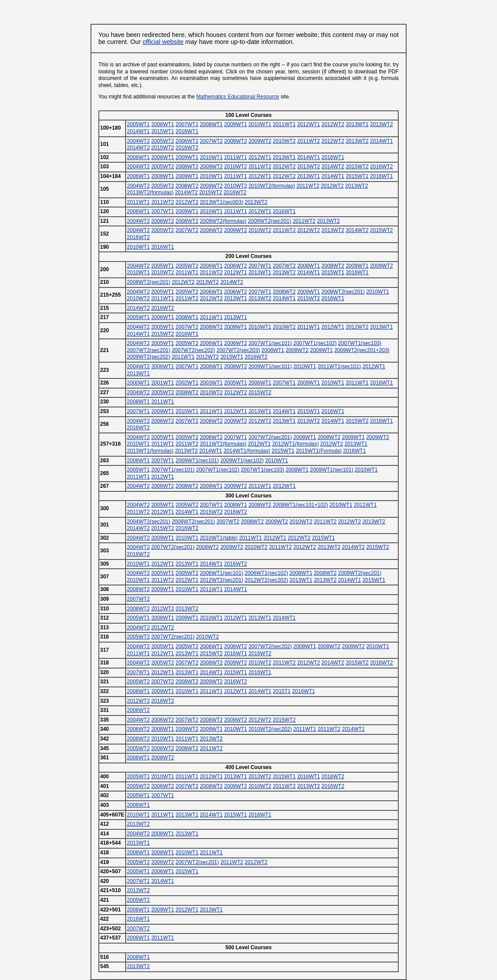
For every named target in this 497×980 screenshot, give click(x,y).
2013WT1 (357, 124)
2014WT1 (138, 131)
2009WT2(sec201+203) (362, 350)
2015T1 (282, 691)
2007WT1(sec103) (360, 343)
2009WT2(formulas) (223, 221)
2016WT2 (187, 148)
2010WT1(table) (219, 538)
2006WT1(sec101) (221, 573)
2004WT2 (138, 141)
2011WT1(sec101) (339, 367)
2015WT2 (162, 148)
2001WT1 (162, 383)
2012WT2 (333, 124)
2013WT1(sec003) (221, 202)
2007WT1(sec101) (270, 343)
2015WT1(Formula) (319, 451)
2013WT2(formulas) (150, 192)
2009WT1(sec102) (242, 461)
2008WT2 (236, 141)
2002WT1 (187, 383)
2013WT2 (382, 124)
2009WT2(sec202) (149, 357)
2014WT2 (138, 148)
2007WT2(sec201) (149, 350)
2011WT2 (309, 141)
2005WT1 (138, 124)
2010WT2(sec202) (270, 729)
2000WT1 (138, 383)
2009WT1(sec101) (270, 367)
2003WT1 (211, 383)
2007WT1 (187, 124)
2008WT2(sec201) (149, 282)
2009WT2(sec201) (270, 221)
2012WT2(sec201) (221, 580)
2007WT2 (211, 141)
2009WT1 (236, 124)
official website (163, 42)
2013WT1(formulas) (150, 451)
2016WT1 (187, 131)
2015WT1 (162, 131)
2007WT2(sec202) (193, 350)
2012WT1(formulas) (295, 444)
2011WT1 (284, 124)
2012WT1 (309, 124)
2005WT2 (162, 141)
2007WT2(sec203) (238, 350)
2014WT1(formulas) (247, 451)
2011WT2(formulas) (223, 444)
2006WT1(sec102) (266, 573)
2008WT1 (211, 124)
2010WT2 (284, 141)
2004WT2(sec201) (149, 522)
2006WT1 (162, 124)
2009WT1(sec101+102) (300, 505)
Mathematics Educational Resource (238, 97)
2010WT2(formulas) (272, 186)
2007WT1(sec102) (315, 343)
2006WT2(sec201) (193, 522)
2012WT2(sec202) (266, 580)
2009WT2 (260, 141)
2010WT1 (260, 124)
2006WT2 (187, 141)
